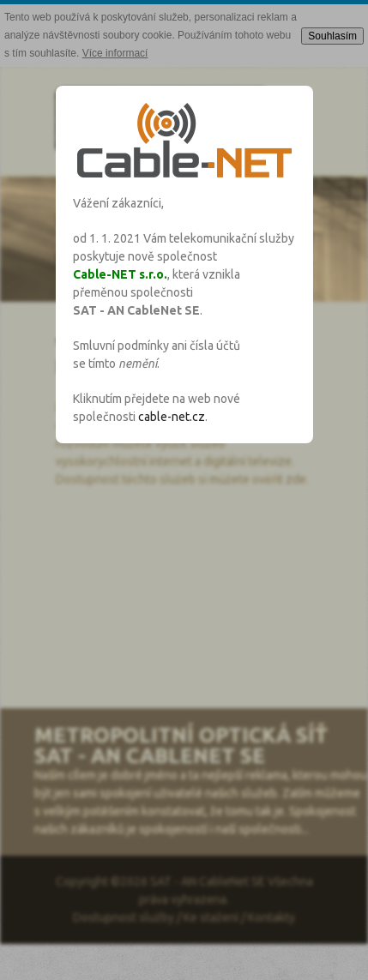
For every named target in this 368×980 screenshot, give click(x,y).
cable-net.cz (172, 417)
